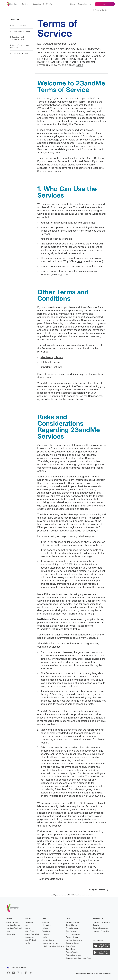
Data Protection (71, 931)
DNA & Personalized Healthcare (53, 946)
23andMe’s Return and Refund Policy (59, 629)
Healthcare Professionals (101, 922)
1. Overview (14, 20)
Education (37, 4)
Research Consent (72, 937)
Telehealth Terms (50, 362)
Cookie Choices (71, 949)
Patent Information (72, 952)
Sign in (73, 4)
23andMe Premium (13, 925)
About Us (46, 922)
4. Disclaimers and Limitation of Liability (18, 38)
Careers (27, 928)
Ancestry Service (12, 922)
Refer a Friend (29, 931)
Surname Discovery (49, 940)
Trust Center (48, 4)
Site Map (28, 943)
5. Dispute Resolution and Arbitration (19, 46)
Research (46, 934)
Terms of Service (72, 925)
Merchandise (11, 934)
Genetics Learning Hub (50, 943)
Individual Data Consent (74, 940)
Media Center (29, 922)
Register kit (82, 4)
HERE (80, 65)
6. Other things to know (19, 53)
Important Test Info (51, 367)
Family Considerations (73, 934)
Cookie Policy (70, 946)
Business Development (101, 928)
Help (91, 4)
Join (105, 4)
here (79, 261)
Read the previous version (84, 895)
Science (45, 928)
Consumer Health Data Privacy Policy (78, 958)
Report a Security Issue (74, 955)
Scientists (96, 925)
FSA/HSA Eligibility (31, 940)
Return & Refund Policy (32, 934)
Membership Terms (52, 357)
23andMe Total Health (14, 928)
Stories (45, 937)
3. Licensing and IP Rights (20, 31)
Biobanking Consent (73, 943)
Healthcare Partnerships (101, 931)
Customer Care (30, 937)
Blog (26, 925)
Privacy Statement (72, 928)
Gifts (8, 931)
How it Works (47, 925)
